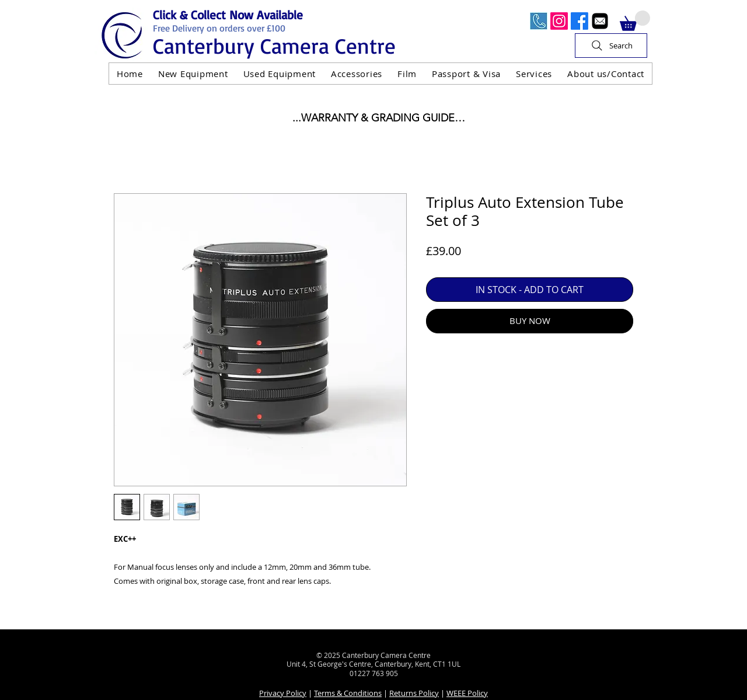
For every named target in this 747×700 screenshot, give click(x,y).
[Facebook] (580, 21)
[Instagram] (559, 21)
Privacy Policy (283, 693)
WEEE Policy (467, 693)
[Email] (600, 21)
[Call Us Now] (539, 21)
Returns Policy (414, 693)
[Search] (611, 46)
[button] (635, 21)
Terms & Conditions (348, 693)
